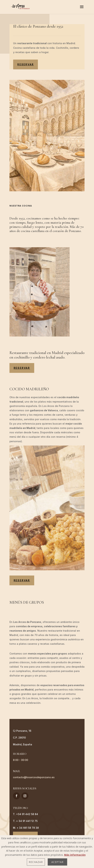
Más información (75, 855)
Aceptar (57, 862)
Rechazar (36, 862)
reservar (26, 64)
